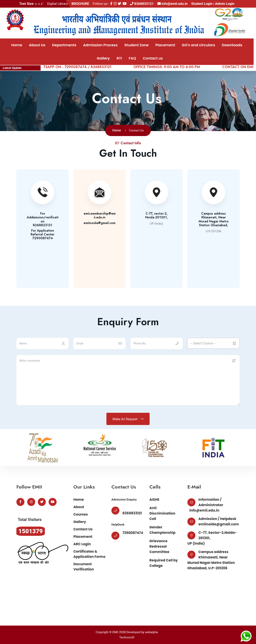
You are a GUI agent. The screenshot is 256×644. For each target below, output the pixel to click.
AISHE (154, 500)
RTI (119, 58)
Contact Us (83, 529)
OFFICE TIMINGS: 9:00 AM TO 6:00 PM (172, 67)
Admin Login (225, 4)
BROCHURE (80, 4)
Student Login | (203, 4)
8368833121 (142, 4)
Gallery (103, 58)
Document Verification (84, 567)
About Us (37, 45)
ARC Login (82, 544)
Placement (165, 45)
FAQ (132, 58)
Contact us (153, 58)
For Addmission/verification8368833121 (43, 219)
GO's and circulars (198, 45)
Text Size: (27, 4)
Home (17, 45)
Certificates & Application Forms (89, 554)
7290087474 (133, 533)
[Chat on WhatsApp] (246, 636)
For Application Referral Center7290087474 (42, 234)
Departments (64, 45)
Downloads (232, 45)
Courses (81, 514)
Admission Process (100, 45)
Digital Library (58, 4)
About (79, 507)
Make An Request (128, 419)
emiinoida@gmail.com (219, 524)
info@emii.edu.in (172, 4)
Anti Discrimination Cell (162, 513)
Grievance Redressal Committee (159, 546)
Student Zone (136, 45)
